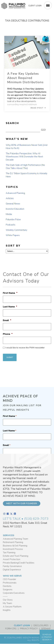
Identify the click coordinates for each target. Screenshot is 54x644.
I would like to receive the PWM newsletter (25, 348)
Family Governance (12, 566)
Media (9, 214)
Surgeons (8, 590)
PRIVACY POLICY (29, 629)
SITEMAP (46, 629)
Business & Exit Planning (15, 546)
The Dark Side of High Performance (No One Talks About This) (25, 167)
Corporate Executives (14, 593)
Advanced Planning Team (15, 539)
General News (13, 204)
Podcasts (11, 225)
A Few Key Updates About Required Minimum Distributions (25, 78)
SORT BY (13, 246)
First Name (10, 293)
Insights (7, 610)
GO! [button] (43, 130)
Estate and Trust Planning (16, 556)
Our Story (8, 600)
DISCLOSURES (41, 625)
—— (5, 596)
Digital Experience (12, 570)
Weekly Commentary (16, 230)
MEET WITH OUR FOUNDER (22, 503)
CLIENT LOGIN (35, 6)
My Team (7, 603)
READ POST (38, 108)
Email (7, 320)
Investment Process (13, 549)
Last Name (10, 307)
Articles (10, 198)
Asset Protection (12, 559)
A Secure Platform (12, 607)
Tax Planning (9, 553)
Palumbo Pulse (13, 219)
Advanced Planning (15, 193)
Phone (8, 334)
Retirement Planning (13, 542)
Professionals (10, 583)
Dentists (7, 586)
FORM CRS (11, 629)
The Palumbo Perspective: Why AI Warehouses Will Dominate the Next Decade (24, 157)
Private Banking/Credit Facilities (19, 563)
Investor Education (15, 209)
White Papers (13, 235)
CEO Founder (10, 579)
